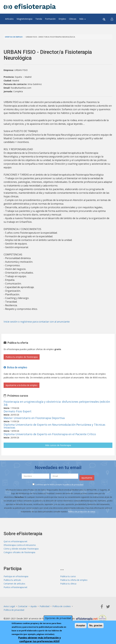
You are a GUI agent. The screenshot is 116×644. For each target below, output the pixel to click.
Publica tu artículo (12, 580)
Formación (50, 19)
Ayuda (34, 606)
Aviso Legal (9, 606)
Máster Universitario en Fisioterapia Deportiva (34, 418)
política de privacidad (74, 485)
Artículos (9, 19)
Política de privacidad (14, 610)
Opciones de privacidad (58, 618)
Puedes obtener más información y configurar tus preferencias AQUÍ (39, 639)
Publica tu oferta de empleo (74, 580)
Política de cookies (62, 606)
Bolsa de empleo (15, 367)
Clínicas (73, 19)
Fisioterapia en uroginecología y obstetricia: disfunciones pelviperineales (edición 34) (57, 403)
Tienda (39, 19)
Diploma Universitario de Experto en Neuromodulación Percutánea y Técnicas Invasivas (54, 426)
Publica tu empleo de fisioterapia (22, 357)
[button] (112, 19)
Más (82, 19)
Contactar (23, 606)
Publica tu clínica (68, 584)
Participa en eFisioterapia (16, 576)
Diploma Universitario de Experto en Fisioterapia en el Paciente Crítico (50, 434)
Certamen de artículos (14, 584)
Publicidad (44, 606)
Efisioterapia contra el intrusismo (20, 545)
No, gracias (96, 625)
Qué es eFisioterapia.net (15, 541)
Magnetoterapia (24, 19)
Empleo (62, 19)
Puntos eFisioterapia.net (15, 587)
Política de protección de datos (82, 512)
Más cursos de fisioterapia (58, 445)
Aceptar (81, 625)
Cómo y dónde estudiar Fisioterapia (21, 549)
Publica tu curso (68, 576)
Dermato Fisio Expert (18, 411)
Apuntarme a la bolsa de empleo (22, 385)
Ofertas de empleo (14, 37)
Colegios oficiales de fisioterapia (19, 552)
